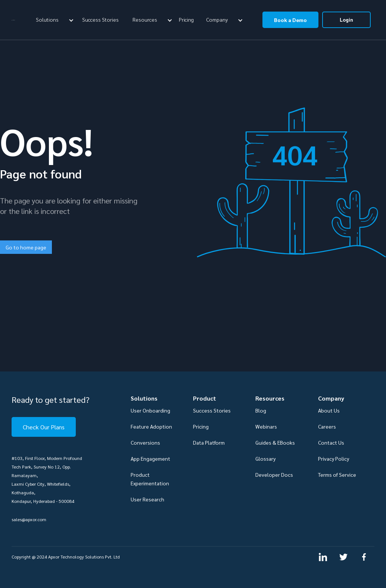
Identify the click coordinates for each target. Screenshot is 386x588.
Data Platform (209, 442)
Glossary (265, 458)
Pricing (186, 19)
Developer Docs (274, 475)
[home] (13, 20)
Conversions (145, 442)
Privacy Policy (334, 458)
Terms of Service (337, 475)
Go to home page (26, 247)
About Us (329, 410)
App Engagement (150, 458)
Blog (261, 410)
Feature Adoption (151, 426)
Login (346, 20)
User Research (147, 499)
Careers (327, 426)
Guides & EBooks (275, 442)
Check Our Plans (44, 427)
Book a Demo (290, 20)
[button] (54, 19)
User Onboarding (150, 410)
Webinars (266, 426)
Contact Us (331, 442)
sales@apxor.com (29, 519)
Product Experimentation (150, 479)
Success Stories (100, 19)
